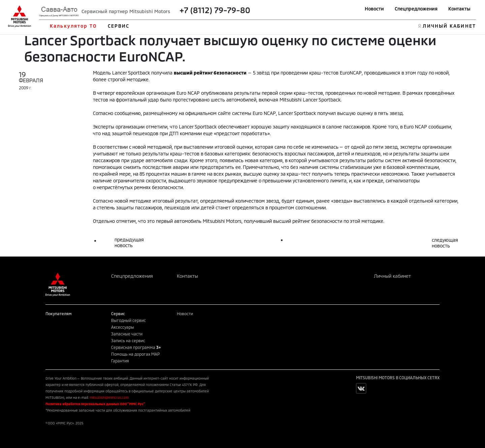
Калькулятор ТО (73, 26)
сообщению (128, 113)
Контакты (459, 9)
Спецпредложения (416, 9)
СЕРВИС (119, 26)
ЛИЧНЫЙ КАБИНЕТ (449, 26)
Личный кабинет (392, 276)
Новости (374, 9)
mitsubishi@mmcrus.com (109, 397)
